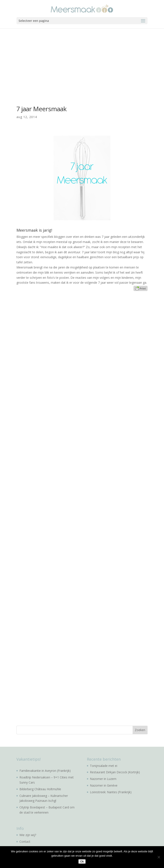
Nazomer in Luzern (103, 779)
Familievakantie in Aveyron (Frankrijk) (45, 771)
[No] (159, 857)
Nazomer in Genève (104, 785)
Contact (25, 842)
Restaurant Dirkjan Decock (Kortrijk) (115, 772)
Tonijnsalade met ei (104, 766)
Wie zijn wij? (28, 835)
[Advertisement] (82, 61)
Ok (82, 861)
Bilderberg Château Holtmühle (40, 789)
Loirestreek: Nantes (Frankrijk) (111, 792)
